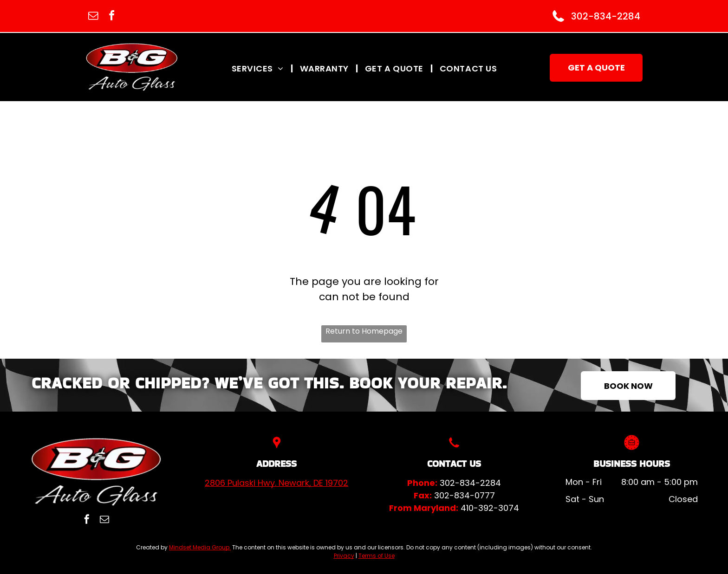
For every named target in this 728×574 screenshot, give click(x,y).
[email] (93, 17)
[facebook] (111, 17)
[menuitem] (259, 68)
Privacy (344, 556)
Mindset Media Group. (200, 547)
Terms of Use (377, 556)
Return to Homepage (364, 331)
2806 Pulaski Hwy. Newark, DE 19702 (276, 483)
